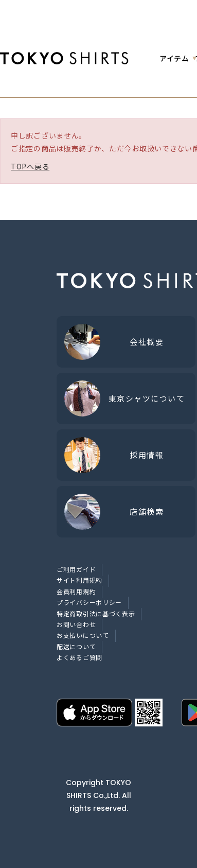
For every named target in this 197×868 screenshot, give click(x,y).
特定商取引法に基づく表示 (96, 613)
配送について (76, 646)
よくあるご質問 (79, 657)
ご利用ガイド (76, 569)
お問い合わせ (76, 624)
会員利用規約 (76, 591)
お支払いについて (83, 635)
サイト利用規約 (79, 580)
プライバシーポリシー (89, 602)
